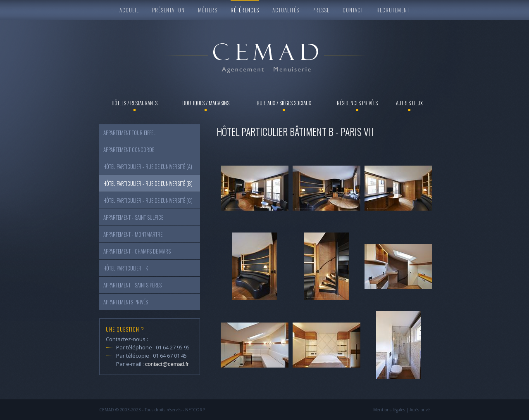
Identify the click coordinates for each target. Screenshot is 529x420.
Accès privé (420, 410)
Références (245, 10)
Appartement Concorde (129, 149)
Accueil (129, 10)
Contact (353, 10)
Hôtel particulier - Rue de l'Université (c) (148, 200)
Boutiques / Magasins (206, 103)
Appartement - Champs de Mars (137, 251)
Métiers (208, 10)
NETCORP (195, 410)
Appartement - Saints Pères (132, 285)
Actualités (286, 10)
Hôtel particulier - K (126, 268)
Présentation (168, 10)
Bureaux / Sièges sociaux (284, 103)
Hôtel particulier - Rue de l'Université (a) (148, 166)
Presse (321, 10)
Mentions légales (389, 410)
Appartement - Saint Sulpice (133, 217)
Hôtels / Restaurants (135, 103)
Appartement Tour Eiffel (129, 133)
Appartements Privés (126, 302)
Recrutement (393, 10)
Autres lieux (409, 103)
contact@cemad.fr (167, 364)
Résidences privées (357, 103)
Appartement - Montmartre (133, 234)
